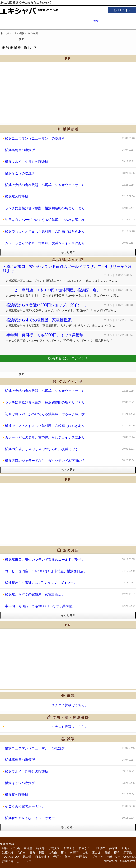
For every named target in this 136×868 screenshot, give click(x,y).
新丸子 (126, 848)
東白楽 (96, 853)
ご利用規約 (81, 857)
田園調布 (100, 848)
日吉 (32, 853)
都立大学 (69, 848)
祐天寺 (40, 848)
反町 (107, 853)
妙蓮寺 (75, 853)
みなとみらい (10, 857)
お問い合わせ (10, 861)
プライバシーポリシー (106, 857)
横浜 (117, 853)
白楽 (85, 853)
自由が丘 (84, 848)
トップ (27, 861)
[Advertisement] (80, 39)
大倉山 (53, 853)
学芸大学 (54, 848)
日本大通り (42, 857)
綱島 (42, 853)
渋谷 (5, 848)
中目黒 (28, 848)
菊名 (64, 853)
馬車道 (27, 857)
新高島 (128, 853)
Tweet (96, 21)
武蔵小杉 (8, 853)
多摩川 (113, 848)
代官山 (16, 848)
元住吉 (21, 853)
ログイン (122, 10)
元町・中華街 (62, 857)
